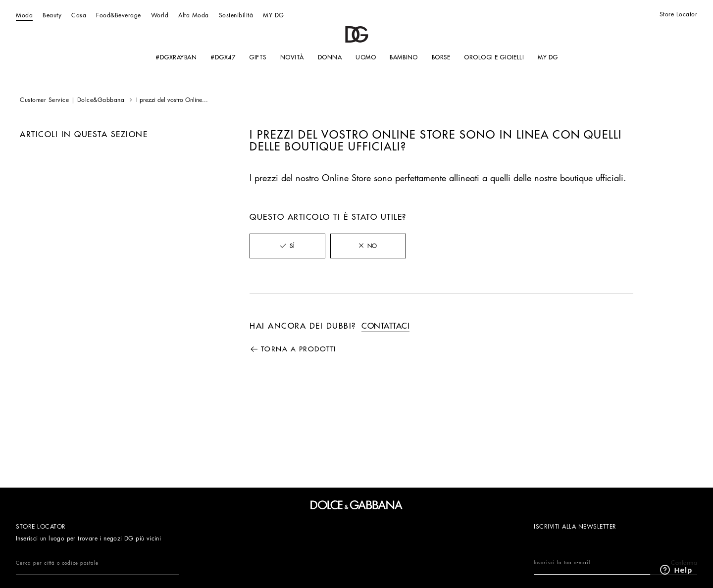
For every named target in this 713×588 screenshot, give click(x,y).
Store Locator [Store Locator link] (679, 14)
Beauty (52, 15)
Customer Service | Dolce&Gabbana (72, 100)
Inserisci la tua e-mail (615, 563)
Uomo (366, 57)
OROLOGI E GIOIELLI (494, 57)
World (160, 15)
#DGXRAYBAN (176, 57)
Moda (24, 15)
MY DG (274, 15)
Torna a (299, 349)
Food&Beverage (119, 15)
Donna (330, 57)
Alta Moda (194, 15)
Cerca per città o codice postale (57, 563)
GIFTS (258, 57)
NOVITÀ (292, 57)
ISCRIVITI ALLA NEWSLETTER (575, 527)
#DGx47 (223, 57)
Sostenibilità (236, 15)
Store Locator (41, 527)
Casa (79, 15)
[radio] (287, 246)
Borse (441, 57)
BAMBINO (404, 57)
